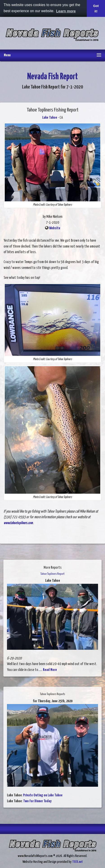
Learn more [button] (66, 11)
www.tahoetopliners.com (18, 523)
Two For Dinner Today (37, 801)
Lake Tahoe (50, 118)
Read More (50, 670)
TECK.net (77, 862)
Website (55, 228)
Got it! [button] (96, 9)
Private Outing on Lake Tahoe (43, 795)
